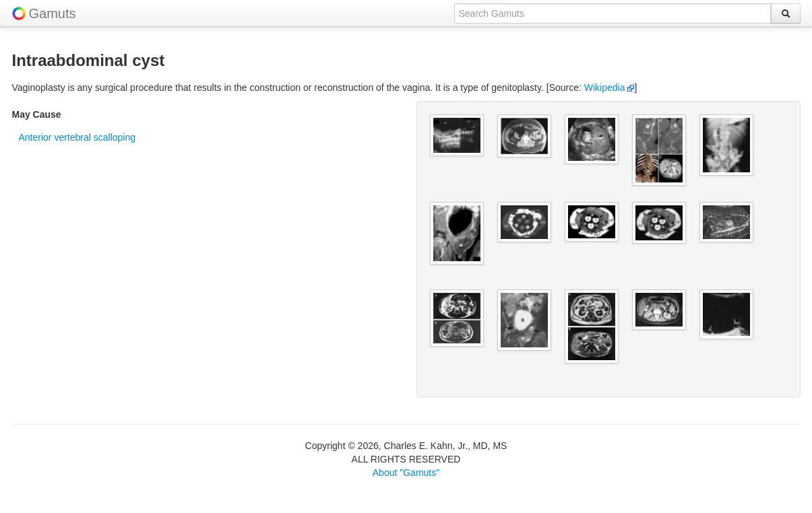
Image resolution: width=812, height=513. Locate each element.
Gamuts (53, 13)
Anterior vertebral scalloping (77, 137)
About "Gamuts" (406, 473)
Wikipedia (610, 88)
